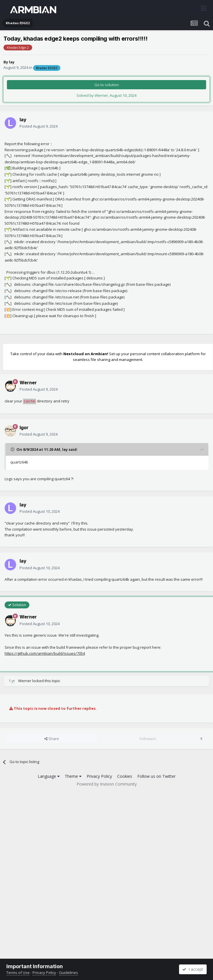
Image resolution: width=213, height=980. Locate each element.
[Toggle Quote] (13, 449)
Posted (39, 126)
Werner (28, 383)
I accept (193, 969)
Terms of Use (18, 973)
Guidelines (69, 973)
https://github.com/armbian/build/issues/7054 (45, 653)
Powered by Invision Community (107, 784)
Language (49, 776)
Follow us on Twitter (156, 776)
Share (52, 739)
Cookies (125, 776)
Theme (73, 776)
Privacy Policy (99, 776)
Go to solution (107, 85)
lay (12, 62)
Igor (24, 427)
